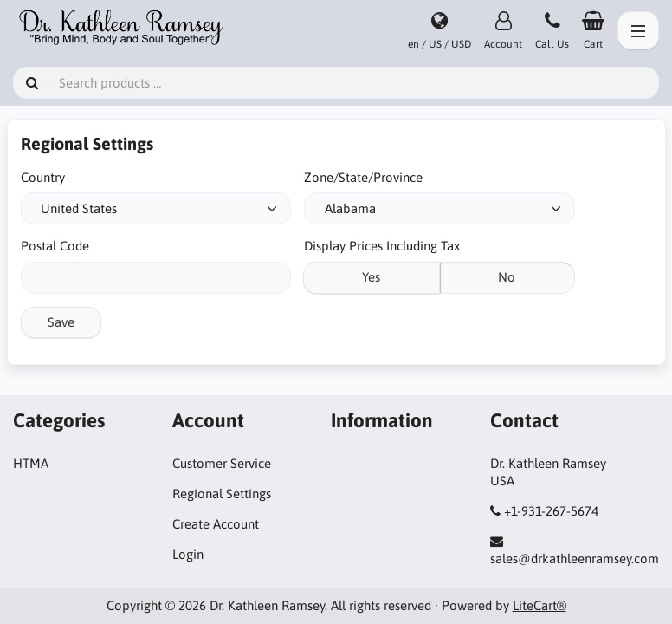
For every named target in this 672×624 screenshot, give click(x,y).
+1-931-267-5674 (551, 511)
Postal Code (55, 246)
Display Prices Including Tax (382, 246)
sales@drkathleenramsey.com (575, 559)
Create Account (216, 524)
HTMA (31, 463)
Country (43, 177)
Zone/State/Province (363, 177)
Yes (371, 277)
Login (188, 554)
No (507, 277)
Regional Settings (222, 494)
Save (61, 322)
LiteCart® (540, 605)
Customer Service (222, 463)
